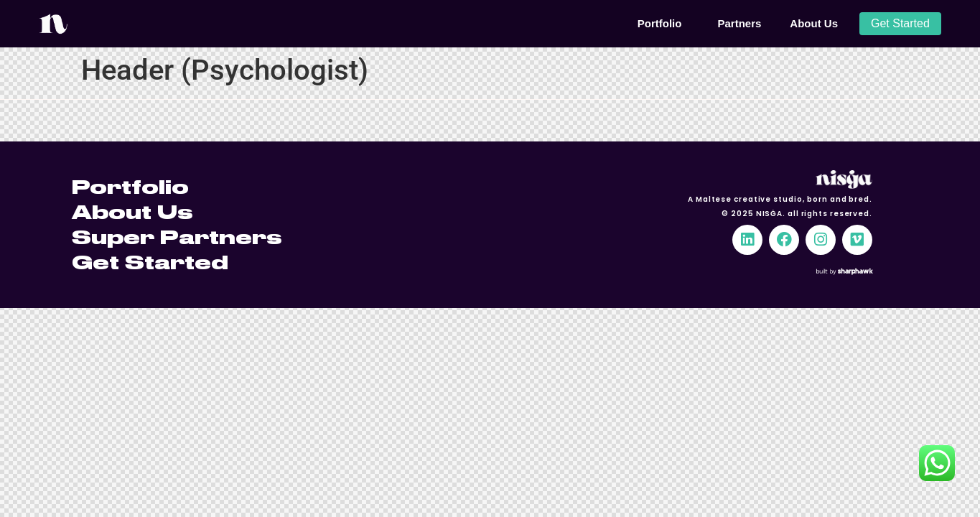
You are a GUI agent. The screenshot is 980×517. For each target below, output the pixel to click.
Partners (739, 23)
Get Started (150, 262)
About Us (814, 23)
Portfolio (663, 24)
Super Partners (177, 237)
